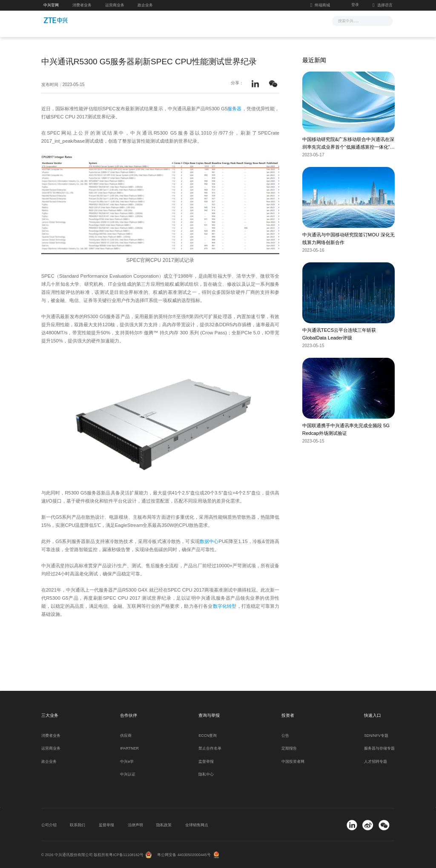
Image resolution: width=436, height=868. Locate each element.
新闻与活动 (149, 20)
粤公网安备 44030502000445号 (184, 855)
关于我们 (290, 20)
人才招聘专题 (376, 762)
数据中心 (209, 541)
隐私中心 (206, 774)
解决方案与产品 (189, 20)
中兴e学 (127, 762)
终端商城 (320, 5)
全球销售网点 (197, 825)
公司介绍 (49, 825)
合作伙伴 (258, 20)
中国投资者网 (293, 762)
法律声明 (135, 825)
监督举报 (206, 762)
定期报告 (289, 748)
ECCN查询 (208, 736)
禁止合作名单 (210, 748)
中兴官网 (51, 5)
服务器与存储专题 (379, 748)
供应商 (126, 736)
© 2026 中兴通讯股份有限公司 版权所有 (75, 855)
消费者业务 (82, 5)
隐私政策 (164, 825)
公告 (285, 736)
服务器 (234, 109)
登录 (355, 5)
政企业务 (145, 5)
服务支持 (227, 20)
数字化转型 (225, 606)
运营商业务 (115, 5)
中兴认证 (128, 774)
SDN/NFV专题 (376, 736)
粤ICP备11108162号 (126, 855)
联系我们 (77, 825)
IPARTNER (129, 748)
